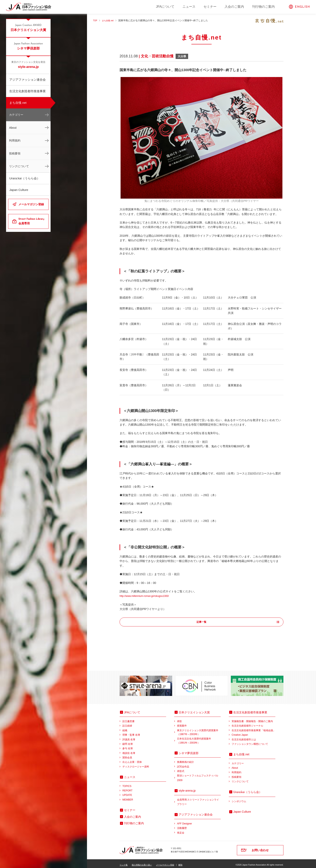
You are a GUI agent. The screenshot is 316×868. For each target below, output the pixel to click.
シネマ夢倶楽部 (28, 46)
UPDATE (127, 792)
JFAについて (165, 7)
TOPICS (127, 783)
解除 (180, 862)
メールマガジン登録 (31, 204)
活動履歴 (182, 825)
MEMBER (128, 797)
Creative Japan (240, 732)
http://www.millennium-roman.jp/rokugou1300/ (148, 596)
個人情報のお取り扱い (142, 862)
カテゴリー (16, 115)
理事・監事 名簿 (131, 732)
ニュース (189, 7)
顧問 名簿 (128, 741)
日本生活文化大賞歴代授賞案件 (199, 738)
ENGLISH (302, 7)
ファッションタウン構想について (250, 741)
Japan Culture (19, 190)
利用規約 (15, 140)
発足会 (181, 830)
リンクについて (19, 166)
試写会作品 (183, 764)
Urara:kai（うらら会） (25, 178)
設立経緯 (127, 723)
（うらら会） (248, 789)
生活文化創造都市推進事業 (28, 91)
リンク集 (124, 862)
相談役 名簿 (129, 750)
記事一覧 (201, 622)
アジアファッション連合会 (28, 80)
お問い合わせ (260, 848)
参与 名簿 (128, 746)
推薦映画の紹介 (186, 759)
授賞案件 (182, 723)
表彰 (179, 719)
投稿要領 (15, 153)
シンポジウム (239, 799)
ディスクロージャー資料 (136, 764)
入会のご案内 (234, 7)
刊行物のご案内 (263, 7)
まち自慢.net (18, 103)
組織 (125, 728)
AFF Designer (185, 821)
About (13, 128)
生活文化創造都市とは (244, 737)
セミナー (210, 7)
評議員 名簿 (129, 737)
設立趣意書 (128, 719)
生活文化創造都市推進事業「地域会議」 (253, 728)
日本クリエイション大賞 (28, 28)
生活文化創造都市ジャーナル (247, 723)
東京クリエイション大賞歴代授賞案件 (199, 730)
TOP (95, 20)
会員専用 (32, 221)
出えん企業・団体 (132, 759)
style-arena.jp (28, 64)
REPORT (127, 788)
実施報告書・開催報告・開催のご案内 (252, 719)
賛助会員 (127, 755)
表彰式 (181, 768)
